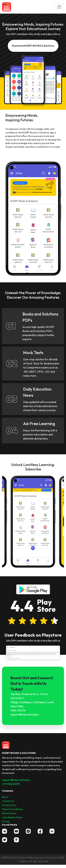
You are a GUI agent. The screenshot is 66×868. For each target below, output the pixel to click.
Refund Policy (9, 813)
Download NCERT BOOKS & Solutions (33, 46)
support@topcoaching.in (16, 780)
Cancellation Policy (12, 817)
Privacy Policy (9, 805)
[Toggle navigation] (59, 7)
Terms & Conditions (12, 809)
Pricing (6, 821)
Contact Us (8, 801)
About (5, 797)
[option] (33, 522)
